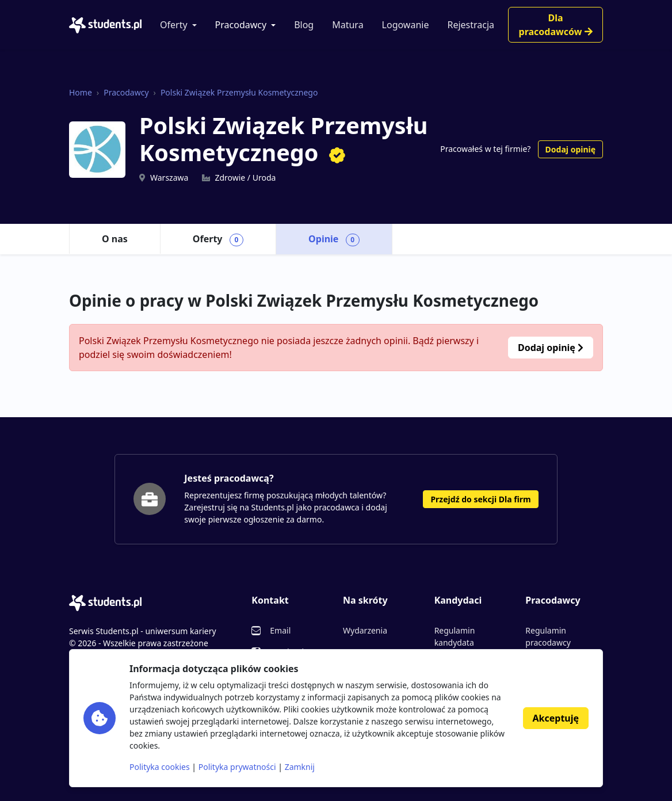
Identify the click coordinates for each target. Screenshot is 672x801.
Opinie (334, 239)
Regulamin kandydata (455, 636)
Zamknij (300, 767)
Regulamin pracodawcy (548, 636)
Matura (348, 25)
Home (81, 92)
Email (280, 630)
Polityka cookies (160, 767)
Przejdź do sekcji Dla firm (480, 499)
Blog (304, 25)
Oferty (174, 25)
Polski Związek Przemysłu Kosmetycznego (239, 92)
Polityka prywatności (237, 767)
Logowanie (406, 25)
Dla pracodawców (556, 25)
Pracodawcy (241, 25)
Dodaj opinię (570, 149)
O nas (115, 239)
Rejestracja (471, 25)
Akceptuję (556, 718)
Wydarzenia (365, 630)
